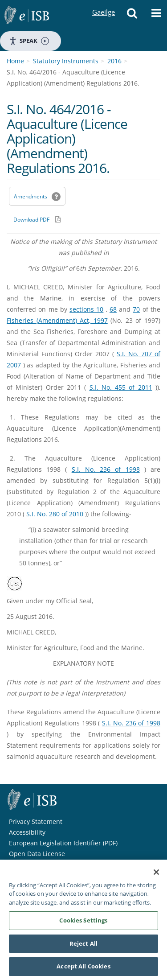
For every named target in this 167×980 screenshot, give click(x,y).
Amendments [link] (31, 196)
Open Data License (37, 854)
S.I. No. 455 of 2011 (121, 387)
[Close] (156, 874)
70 (136, 309)
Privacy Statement (36, 821)
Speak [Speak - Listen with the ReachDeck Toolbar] (29, 41)
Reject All (83, 946)
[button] (132, 16)
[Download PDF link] (37, 219)
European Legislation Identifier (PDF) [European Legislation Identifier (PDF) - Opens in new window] (63, 843)
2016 (114, 61)
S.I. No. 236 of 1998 (106, 469)
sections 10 (86, 309)
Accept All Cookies (83, 969)
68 (113, 309)
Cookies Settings (83, 922)
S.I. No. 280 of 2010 (55, 514)
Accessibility (27, 832)
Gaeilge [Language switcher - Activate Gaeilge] (103, 4)
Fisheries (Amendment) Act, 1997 (57, 320)
